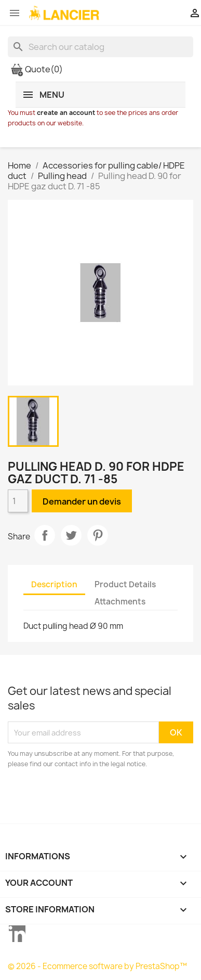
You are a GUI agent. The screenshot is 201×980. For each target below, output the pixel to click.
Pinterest (98, 535)
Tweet (71, 535)
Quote (37, 69)
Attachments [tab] (120, 602)
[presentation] (95, 798)
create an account (66, 113)
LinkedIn (17, 934)
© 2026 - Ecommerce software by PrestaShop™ (97, 966)
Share (45, 535)
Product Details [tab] (125, 584)
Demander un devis (82, 501)
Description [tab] (54, 584)
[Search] (100, 47)
